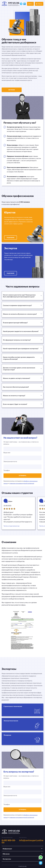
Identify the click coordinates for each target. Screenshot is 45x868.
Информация (7, 849)
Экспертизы (7, 859)
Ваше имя (23, 450)
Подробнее (11, 238)
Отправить (22, 476)
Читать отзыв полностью (11, 526)
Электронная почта (23, 459)
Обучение (12, 90)
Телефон (23, 468)
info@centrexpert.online (31, 840)
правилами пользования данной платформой (22, 483)
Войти (30, 4)
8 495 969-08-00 (9, 841)
